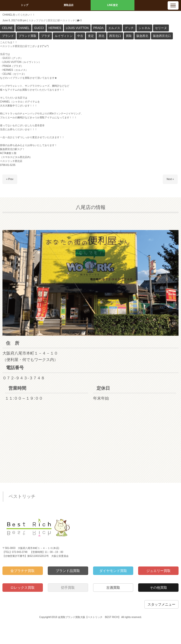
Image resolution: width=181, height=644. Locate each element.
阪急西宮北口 (162, 36)
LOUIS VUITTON (77, 28)
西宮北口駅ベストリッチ (61, 20)
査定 (91, 36)
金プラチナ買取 (23, 571)
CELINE (7, 28)
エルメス (114, 28)
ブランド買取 (27, 36)
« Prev (10, 179)
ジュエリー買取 (158, 571)
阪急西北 (142, 36)
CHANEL (23, 28)
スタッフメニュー (161, 604)
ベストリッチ (22, 496)
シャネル (144, 28)
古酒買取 (113, 588)
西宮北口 (115, 36)
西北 (102, 36)
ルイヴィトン (64, 36)
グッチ (129, 28)
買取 (129, 36)
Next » (170, 179)
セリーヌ (161, 28)
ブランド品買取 (68, 571)
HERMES (55, 28)
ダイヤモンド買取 (113, 571)
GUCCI (39, 28)
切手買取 (68, 588)
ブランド (8, 36)
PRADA (98, 28)
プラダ (46, 36)
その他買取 (158, 588)
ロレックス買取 (23, 588)
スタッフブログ (37, 20)
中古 (80, 36)
